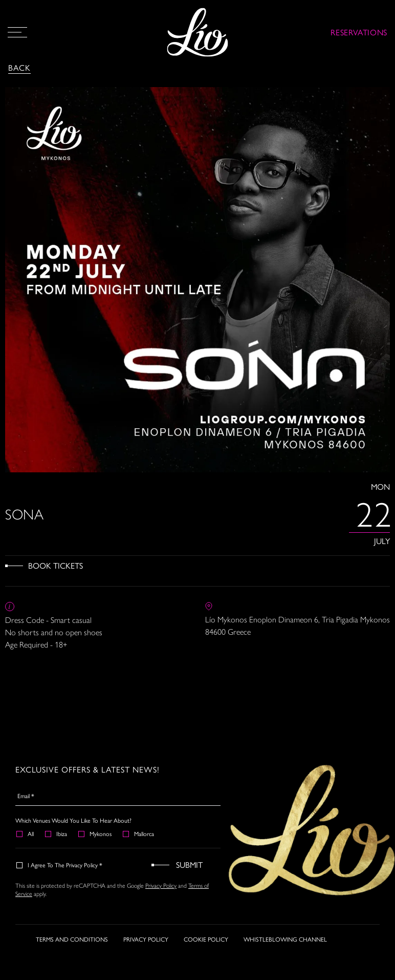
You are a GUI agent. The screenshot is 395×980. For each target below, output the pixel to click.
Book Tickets (56, 565)
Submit (189, 864)
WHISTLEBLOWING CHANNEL (285, 940)
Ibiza (57, 833)
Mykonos (95, 833)
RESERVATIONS (359, 32)
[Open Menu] (17, 32)
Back (19, 67)
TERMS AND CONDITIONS (72, 940)
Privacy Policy (161, 885)
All (26, 833)
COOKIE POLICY (206, 940)
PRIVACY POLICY (146, 940)
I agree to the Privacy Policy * (60, 865)
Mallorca (139, 833)
